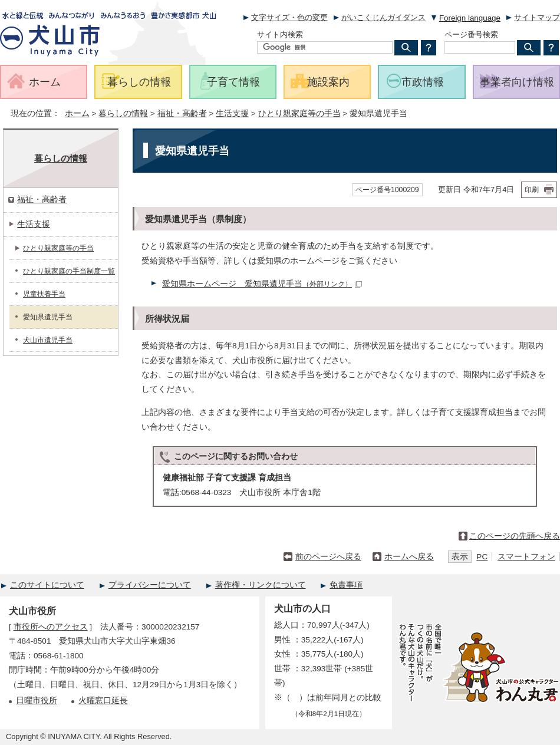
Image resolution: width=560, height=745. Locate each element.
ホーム (77, 113)
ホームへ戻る (409, 557)
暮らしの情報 (123, 113)
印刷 (532, 190)
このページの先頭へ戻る (515, 536)
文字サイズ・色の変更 (289, 17)
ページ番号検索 (471, 34)
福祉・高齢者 (182, 113)
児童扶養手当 (44, 294)
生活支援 (232, 113)
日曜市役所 (37, 701)
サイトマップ (537, 17)
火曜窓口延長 (103, 701)
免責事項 (346, 585)
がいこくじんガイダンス (383, 17)
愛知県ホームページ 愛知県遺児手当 (262, 284)
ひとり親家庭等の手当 (299, 113)
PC (482, 557)
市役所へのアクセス (51, 627)
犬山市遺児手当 (48, 340)
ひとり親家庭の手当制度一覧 (69, 271)
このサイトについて (47, 585)
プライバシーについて (150, 585)
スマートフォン (526, 557)
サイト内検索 (280, 34)
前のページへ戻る (328, 557)
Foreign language (470, 18)
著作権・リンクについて (261, 585)
